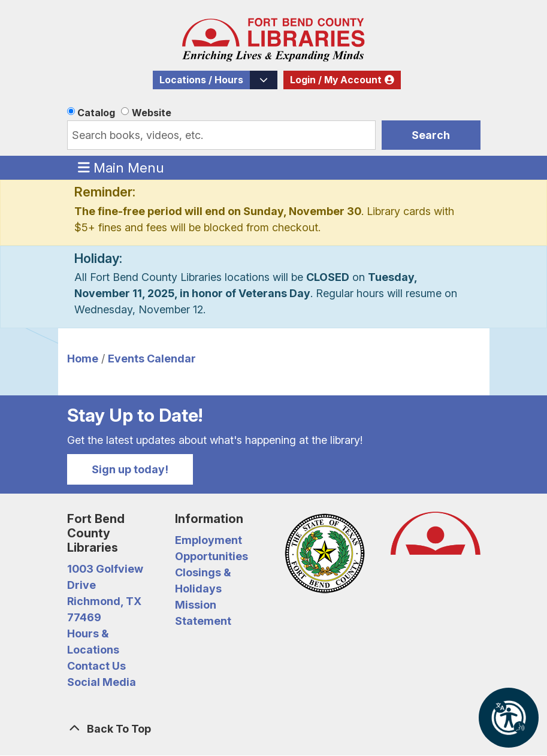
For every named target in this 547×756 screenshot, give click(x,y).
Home (83, 359)
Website (152, 113)
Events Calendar (152, 359)
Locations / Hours (201, 80)
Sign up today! (130, 469)
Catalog (96, 113)
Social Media (102, 682)
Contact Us (96, 666)
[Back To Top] (274, 729)
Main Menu (121, 167)
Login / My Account (336, 80)
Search (431, 135)
